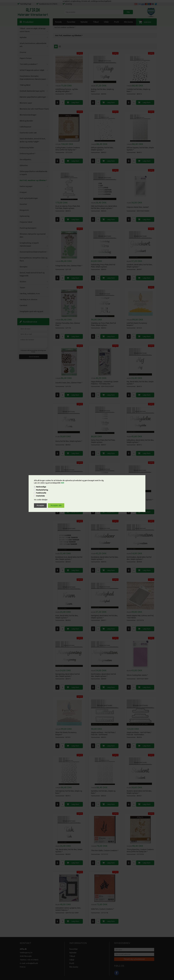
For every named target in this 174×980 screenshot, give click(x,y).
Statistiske (40, 496)
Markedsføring (42, 490)
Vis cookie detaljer (41, 500)
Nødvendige (41, 487)
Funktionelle (41, 493)
